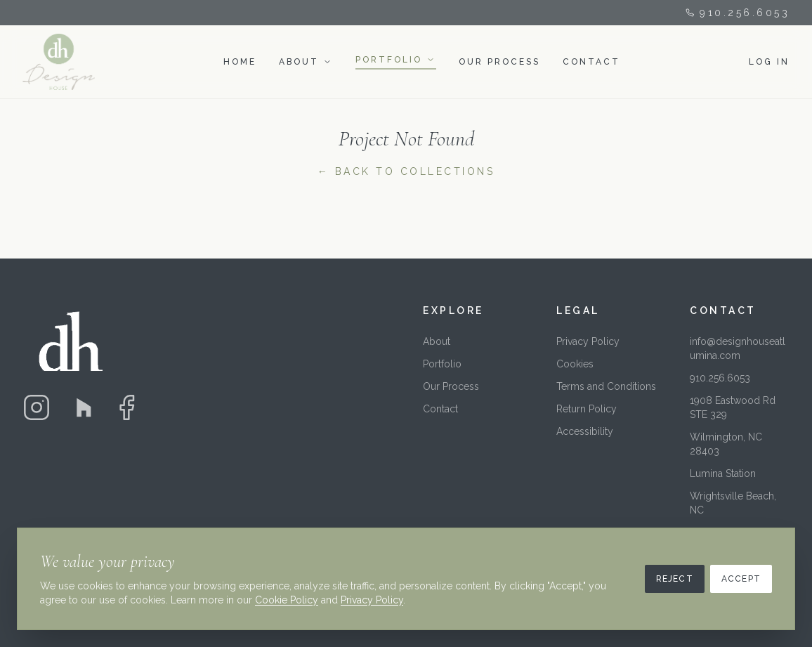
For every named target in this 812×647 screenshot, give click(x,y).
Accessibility (585, 431)
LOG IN (769, 62)
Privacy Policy (588, 341)
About (437, 341)
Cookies (575, 364)
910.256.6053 (738, 13)
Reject (675, 579)
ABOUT (299, 62)
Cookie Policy (287, 600)
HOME (240, 62)
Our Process (451, 386)
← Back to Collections (406, 171)
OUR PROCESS (499, 62)
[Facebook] (126, 407)
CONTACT (591, 62)
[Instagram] (37, 407)
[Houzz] (81, 407)
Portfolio (442, 364)
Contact (440, 409)
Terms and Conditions (606, 386)
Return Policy (587, 409)
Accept (741, 579)
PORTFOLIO (389, 60)
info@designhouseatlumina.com (738, 348)
